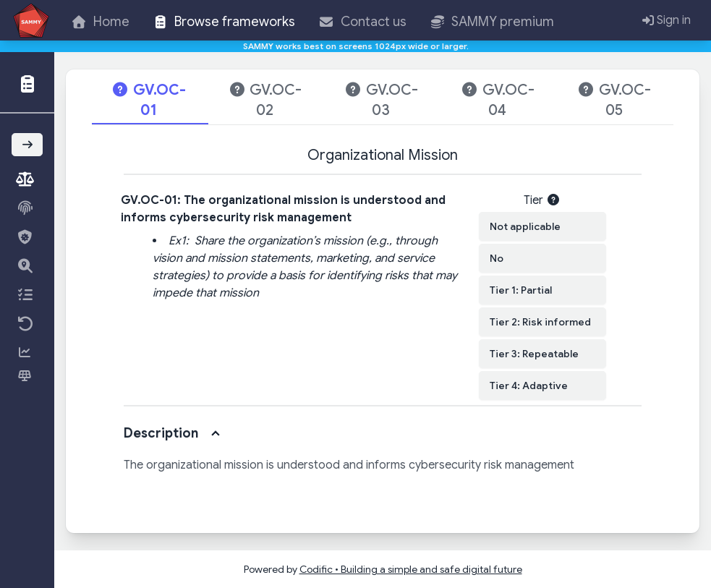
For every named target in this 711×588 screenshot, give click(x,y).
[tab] (150, 101)
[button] (27, 82)
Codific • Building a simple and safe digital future (411, 569)
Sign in (667, 20)
